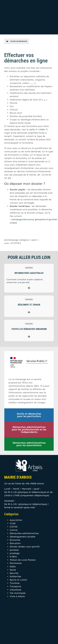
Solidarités (15, 576)
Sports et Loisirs (18, 580)
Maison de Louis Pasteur (23, 560)
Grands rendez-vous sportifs (25, 547)
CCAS (13, 523)
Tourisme (15, 583)
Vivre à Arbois (17, 596)
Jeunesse (14, 550)
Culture (14, 530)
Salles (13, 566)
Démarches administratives (24, 533)
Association (16, 520)
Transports (15, 586)
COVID (14, 527)
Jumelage (15, 553)
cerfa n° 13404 (37, 130)
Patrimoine (16, 563)
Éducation (15, 543)
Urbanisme (29, 268)
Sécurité (14, 573)
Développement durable (23, 537)
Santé (13, 570)
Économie (15, 540)
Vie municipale (18, 593)
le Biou (13, 557)
